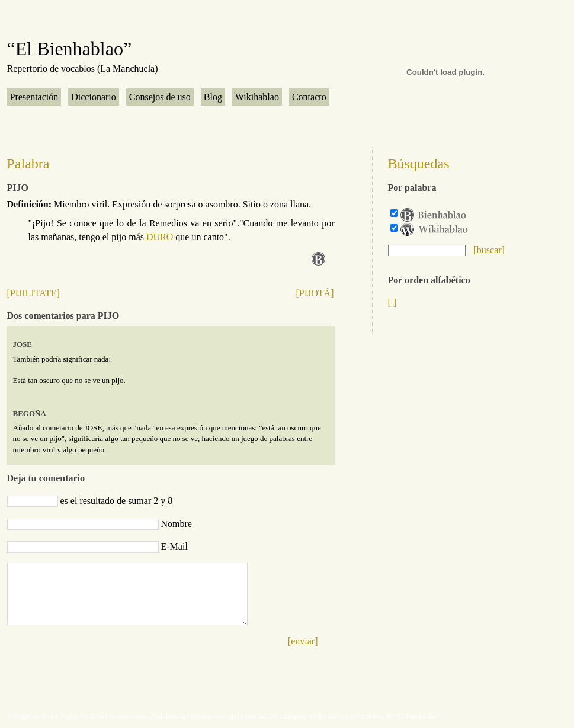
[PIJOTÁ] (315, 293)
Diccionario (94, 97)
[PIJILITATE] (33, 293)
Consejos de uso (160, 97)
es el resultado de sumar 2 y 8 (117, 501)
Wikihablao (257, 97)
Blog (213, 97)
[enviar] (303, 641)
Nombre (177, 524)
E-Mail (174, 546)
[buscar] (489, 250)
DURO (160, 237)
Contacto (309, 97)
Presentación (34, 97)
